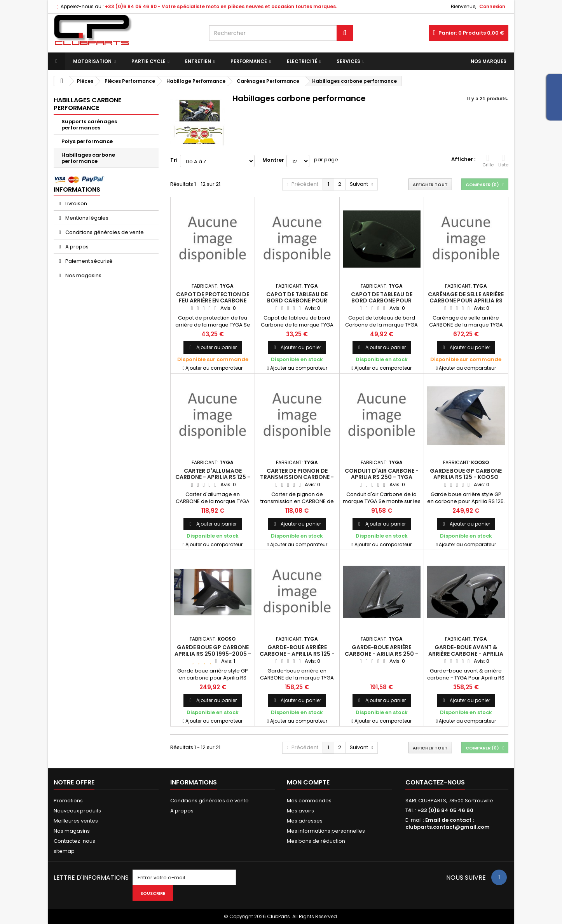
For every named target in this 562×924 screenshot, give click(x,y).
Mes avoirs (300, 811)
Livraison (76, 203)
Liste (503, 161)
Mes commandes (309, 801)
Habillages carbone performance (88, 158)
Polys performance (87, 141)
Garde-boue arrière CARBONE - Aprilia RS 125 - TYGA (297, 654)
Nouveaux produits (77, 811)
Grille (488, 161)
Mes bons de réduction (316, 841)
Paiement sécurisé (88, 261)
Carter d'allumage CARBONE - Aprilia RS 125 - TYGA (213, 477)
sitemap (64, 851)
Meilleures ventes (76, 821)
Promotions (68, 801)
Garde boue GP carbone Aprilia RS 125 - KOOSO (466, 474)
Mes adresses (305, 821)
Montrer (273, 160)
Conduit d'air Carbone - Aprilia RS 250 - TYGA (382, 474)
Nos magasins (83, 275)
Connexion (492, 6)
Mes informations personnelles (326, 831)
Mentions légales (86, 218)
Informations (77, 190)
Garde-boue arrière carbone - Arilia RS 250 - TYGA (381, 654)
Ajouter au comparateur (214, 368)
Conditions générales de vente (104, 232)
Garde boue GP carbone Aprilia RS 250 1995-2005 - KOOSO (213, 654)
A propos (76, 247)
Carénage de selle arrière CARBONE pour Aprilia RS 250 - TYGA (466, 301)
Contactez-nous (74, 841)
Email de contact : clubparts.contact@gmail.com (448, 824)
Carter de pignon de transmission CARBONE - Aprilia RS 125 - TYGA (297, 477)
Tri (174, 160)
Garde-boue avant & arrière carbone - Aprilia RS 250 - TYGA (466, 654)
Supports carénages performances (89, 125)
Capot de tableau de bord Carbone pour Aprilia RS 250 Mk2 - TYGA (297, 301)
